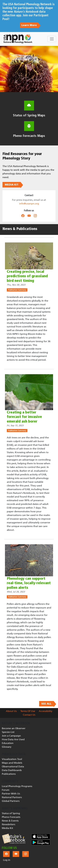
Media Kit (7, 828)
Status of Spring (11, 813)
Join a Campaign (11, 736)
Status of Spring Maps (29, 115)
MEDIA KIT (12, 185)
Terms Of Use (28, 711)
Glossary (7, 747)
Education (8, 743)
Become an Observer (14, 728)
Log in (7, 860)
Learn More (29, 25)
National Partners (12, 797)
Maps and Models (12, 763)
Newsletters (9, 824)
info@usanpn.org (29, 204)
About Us (11, 711)
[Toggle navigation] (52, 39)
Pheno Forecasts (11, 817)
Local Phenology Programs (17, 786)
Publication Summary (17, 290)
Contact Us (29, 715)
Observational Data (13, 766)
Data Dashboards (12, 770)
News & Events (10, 821)
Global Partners (11, 801)
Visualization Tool (12, 759)
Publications (9, 774)
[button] (14, 839)
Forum (6, 790)
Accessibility (46, 711)
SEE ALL (46, 704)
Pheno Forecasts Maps (29, 136)
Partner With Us (11, 794)
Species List (8, 732)
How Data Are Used (13, 739)
